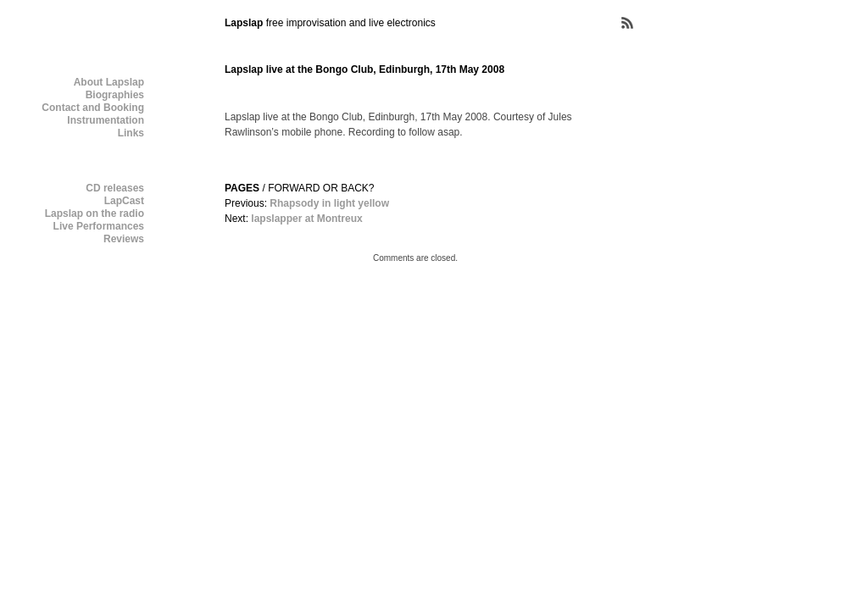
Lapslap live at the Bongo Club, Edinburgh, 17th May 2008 (364, 69)
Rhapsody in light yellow (329, 203)
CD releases (115, 188)
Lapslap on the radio (95, 213)
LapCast (124, 201)
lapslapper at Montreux (306, 219)
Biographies (115, 95)
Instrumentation (106, 120)
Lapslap (244, 23)
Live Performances (99, 226)
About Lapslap (109, 82)
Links (131, 133)
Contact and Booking (93, 108)
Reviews (124, 239)
